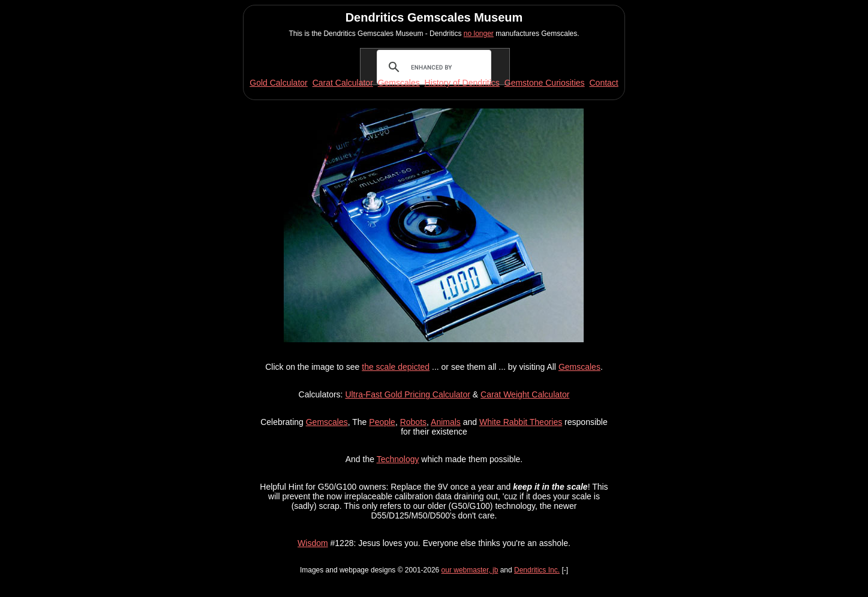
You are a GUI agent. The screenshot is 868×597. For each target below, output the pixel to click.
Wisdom (313, 543)
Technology (398, 459)
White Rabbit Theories (521, 422)
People (382, 422)
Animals (446, 422)
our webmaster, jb (470, 570)
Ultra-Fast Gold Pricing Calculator (408, 394)
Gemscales (579, 367)
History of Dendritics (462, 83)
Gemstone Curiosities (545, 83)
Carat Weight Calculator (525, 394)
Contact (603, 83)
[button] (434, 339)
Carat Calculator (343, 83)
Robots (413, 422)
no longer (479, 34)
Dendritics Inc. (537, 570)
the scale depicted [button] (396, 367)
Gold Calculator (279, 83)
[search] (433, 67)
